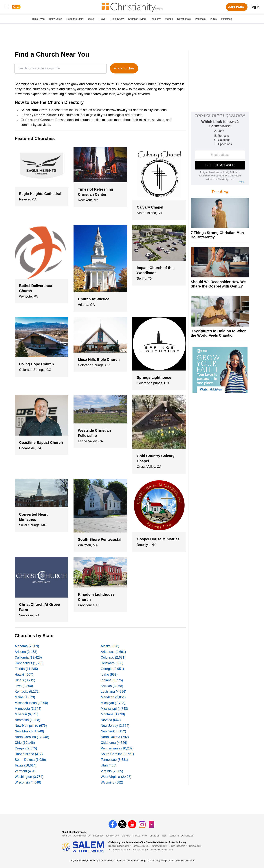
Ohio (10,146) (25, 743)
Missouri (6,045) (26, 714)
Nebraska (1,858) (27, 720)
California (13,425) (28, 657)
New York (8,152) (113, 731)
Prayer (103, 19)
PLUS (213, 19)
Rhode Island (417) (29, 754)
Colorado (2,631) (113, 657)
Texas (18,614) (26, 765)
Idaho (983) (109, 675)
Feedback (98, 836)
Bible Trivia (38, 19)
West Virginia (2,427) (116, 777)
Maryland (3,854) (113, 697)
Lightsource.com (120, 850)
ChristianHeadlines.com (161, 850)
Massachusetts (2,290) (31, 703)
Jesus (91, 19)
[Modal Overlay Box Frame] (220, 149)
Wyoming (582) (112, 782)
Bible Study (117, 19)
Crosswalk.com (160, 846)
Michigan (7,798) (113, 703)
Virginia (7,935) (112, 771)
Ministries (227, 19)
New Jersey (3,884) (115, 726)
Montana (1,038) (113, 714)
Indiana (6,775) (112, 680)
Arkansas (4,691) (113, 652)
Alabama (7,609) (27, 646)
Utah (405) (109, 765)
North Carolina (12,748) (32, 737)
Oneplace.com (139, 850)
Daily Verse (55, 19)
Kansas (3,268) (112, 686)
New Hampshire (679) (31, 726)
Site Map (126, 836)
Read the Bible (75, 19)
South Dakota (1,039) (30, 760)
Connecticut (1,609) (29, 663)
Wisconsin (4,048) (28, 782)
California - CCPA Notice (181, 836)
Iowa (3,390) (24, 686)
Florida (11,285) (26, 669)
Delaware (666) (112, 663)
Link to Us (154, 836)
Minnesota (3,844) (28, 709)
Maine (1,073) (25, 697)
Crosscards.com (141, 846)
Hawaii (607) (24, 675)
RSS (164, 836)
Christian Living (137, 19)
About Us (66, 836)
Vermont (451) (25, 771)
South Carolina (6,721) (117, 754)
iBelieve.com (195, 846)
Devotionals (184, 19)
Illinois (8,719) (25, 680)
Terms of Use (112, 836)
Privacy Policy (140, 836)
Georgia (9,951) (112, 669)
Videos (169, 19)
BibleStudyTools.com (119, 846)
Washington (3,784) (29, 777)
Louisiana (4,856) (114, 692)
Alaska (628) (110, 646)
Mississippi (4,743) (114, 709)
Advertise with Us (82, 836)
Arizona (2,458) (26, 652)
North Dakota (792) (115, 737)
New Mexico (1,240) (29, 731)
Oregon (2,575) (26, 748)
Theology (155, 19)
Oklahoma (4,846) (114, 743)
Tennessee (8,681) (114, 760)
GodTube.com (178, 846)
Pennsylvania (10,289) (117, 748)
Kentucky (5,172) (27, 692)
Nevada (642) (111, 720)
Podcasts (200, 19)
